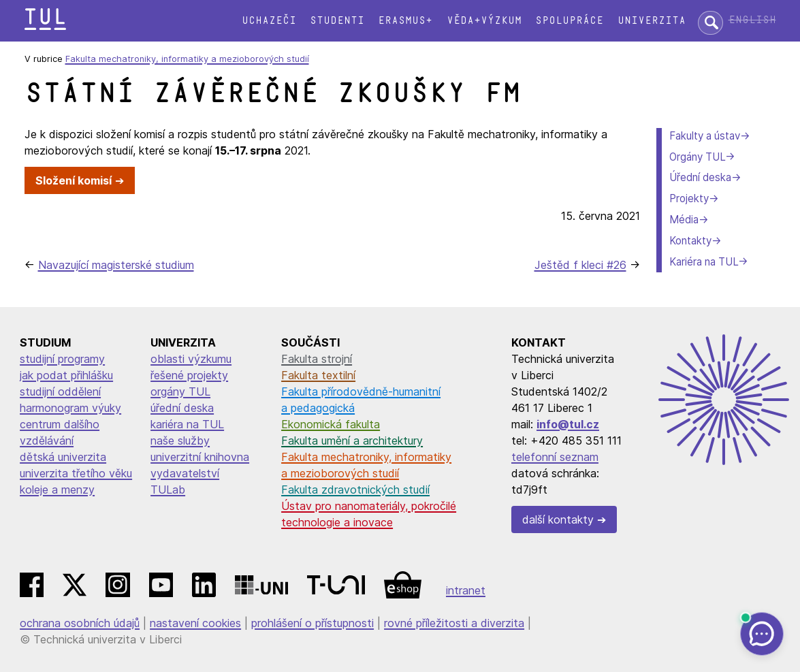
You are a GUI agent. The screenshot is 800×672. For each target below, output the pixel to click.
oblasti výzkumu (191, 359)
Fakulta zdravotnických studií (355, 490)
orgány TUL (180, 391)
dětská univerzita (63, 457)
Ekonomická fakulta (331, 424)
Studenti (337, 21)
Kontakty (690, 241)
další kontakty (558, 519)
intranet (466, 590)
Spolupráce (569, 21)
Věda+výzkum (484, 21)
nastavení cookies (195, 623)
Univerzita (652, 21)
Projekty (689, 198)
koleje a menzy (57, 490)
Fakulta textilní (318, 375)
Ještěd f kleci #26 (580, 265)
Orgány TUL (697, 157)
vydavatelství (185, 473)
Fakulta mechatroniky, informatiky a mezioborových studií (187, 59)
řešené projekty (189, 375)
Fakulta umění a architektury (352, 441)
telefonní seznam (555, 457)
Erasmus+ (405, 21)
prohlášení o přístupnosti (313, 623)
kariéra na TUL (187, 424)
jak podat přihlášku (66, 375)
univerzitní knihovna (200, 457)
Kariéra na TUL (704, 262)
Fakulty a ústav (705, 136)
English (752, 20)
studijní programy (62, 359)
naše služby (180, 441)
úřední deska (182, 408)
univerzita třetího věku (76, 473)
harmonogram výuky (70, 408)
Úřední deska (700, 177)
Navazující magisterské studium (116, 265)
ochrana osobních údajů (80, 623)
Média (684, 220)
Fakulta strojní (317, 359)
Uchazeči (269, 21)
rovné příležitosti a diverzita (454, 623)
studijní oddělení (60, 391)
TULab (168, 490)
